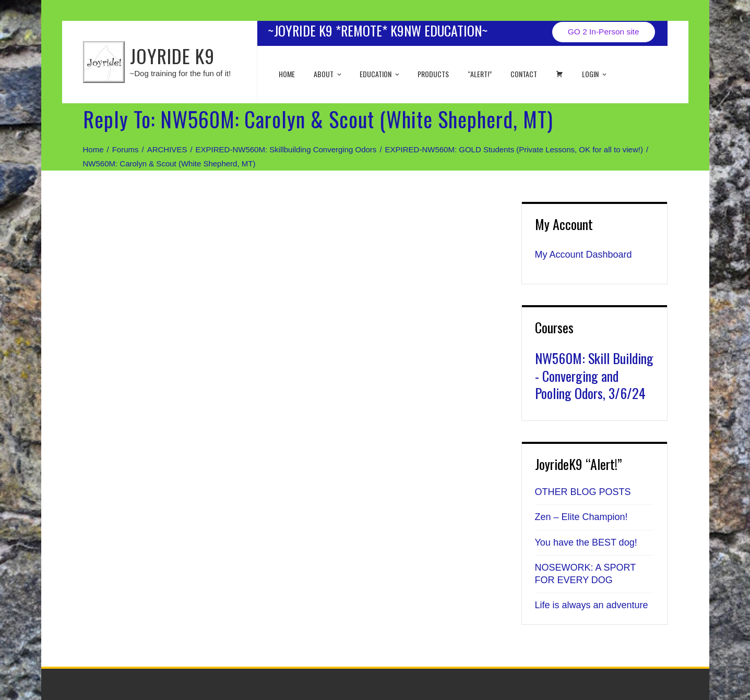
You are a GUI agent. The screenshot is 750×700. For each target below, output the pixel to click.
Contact (524, 74)
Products (433, 74)
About (328, 74)
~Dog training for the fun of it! (181, 73)
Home (287, 74)
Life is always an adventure (592, 605)
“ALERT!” (480, 74)
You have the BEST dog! (586, 542)
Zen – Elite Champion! (581, 517)
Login (595, 74)
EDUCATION (380, 74)
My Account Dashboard (584, 255)
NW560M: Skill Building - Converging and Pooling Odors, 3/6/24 (594, 376)
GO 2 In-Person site (604, 32)
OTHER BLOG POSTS (583, 492)
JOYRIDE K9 (172, 56)
